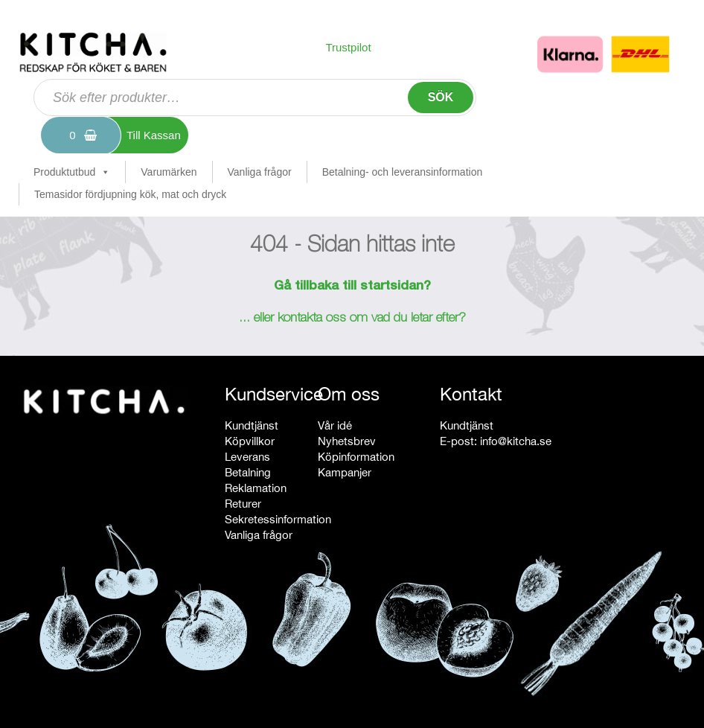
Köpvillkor (250, 441)
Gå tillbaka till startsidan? (352, 287)
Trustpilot (348, 47)
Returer (243, 504)
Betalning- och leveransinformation (403, 172)
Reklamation (256, 488)
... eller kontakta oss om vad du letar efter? (352, 319)
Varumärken (169, 172)
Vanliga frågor (260, 172)
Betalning (248, 472)
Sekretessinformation (278, 519)
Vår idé (335, 425)
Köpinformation (356, 457)
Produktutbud (72, 172)
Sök (441, 97)
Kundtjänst (252, 425)
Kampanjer (345, 472)
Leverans (247, 457)
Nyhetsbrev (347, 441)
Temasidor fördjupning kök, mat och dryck (130, 194)
